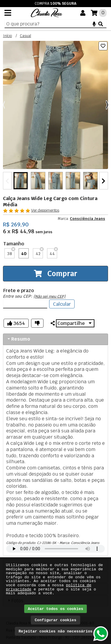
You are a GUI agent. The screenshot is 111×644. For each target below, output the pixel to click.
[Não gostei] (37, 323)
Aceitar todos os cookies (55, 609)
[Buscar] (101, 24)
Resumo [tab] (18, 339)
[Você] (83, 13)
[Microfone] (94, 24)
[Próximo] (107, 105)
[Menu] (8, 13)
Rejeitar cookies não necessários (56, 631)
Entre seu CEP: (34, 296)
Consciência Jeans (87, 219)
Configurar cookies (55, 620)
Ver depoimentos (45, 210)
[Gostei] (16, 323)
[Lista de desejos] (103, 46)
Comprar (56, 274)
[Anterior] (4, 105)
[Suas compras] (99, 13)
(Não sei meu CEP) (49, 296)
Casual (25, 36)
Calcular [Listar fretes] (62, 304)
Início (7, 36)
